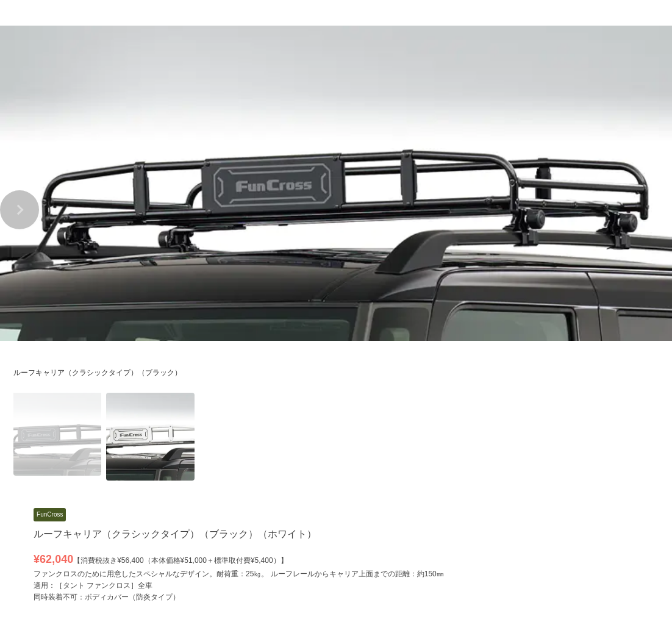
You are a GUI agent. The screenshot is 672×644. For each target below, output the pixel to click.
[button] (20, 210)
